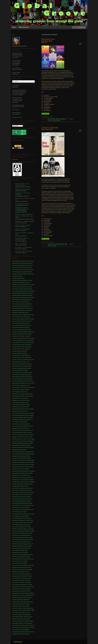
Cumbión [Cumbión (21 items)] (21, 358)
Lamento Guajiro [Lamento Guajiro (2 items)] (22, 435)
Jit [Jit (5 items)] (30, 426)
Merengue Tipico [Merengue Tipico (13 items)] (24, 462)
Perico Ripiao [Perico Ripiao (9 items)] (27, 499)
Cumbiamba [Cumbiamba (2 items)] (24, 353)
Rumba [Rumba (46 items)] (22, 542)
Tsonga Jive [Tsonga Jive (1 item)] (15, 610)
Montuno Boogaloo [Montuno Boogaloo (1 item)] (30, 465)
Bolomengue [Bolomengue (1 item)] (24, 306)
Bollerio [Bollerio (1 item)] (14, 306)
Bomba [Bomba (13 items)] (29, 306)
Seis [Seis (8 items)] (13, 557)
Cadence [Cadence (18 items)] (20, 317)
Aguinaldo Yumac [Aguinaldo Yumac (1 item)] (26, 285)
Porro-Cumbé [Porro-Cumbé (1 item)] (21, 507)
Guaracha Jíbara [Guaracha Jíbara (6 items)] (16, 407)
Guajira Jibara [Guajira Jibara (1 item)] (16, 405)
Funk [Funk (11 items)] (23, 388)
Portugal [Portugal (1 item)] (27, 516)
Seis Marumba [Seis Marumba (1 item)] (21, 567)
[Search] (79, 27)
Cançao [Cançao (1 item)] (28, 323)
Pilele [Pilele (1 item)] (23, 501)
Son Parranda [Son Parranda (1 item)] (23, 585)
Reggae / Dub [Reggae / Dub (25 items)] (26, 529)
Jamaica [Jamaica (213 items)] (22, 424)
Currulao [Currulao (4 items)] (14, 360)
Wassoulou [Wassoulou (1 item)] (30, 623)
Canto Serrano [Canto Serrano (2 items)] (22, 323)
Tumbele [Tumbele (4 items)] (28, 610)
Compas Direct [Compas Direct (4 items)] (20, 340)
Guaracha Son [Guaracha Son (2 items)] (25, 409)
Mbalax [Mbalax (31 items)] (32, 447)
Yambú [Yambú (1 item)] (17, 625)
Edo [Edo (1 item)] (17, 375)
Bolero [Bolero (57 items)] (14, 302)
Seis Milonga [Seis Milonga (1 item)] (28, 567)
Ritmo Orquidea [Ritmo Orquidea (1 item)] (16, 537)
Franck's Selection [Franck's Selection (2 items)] (20, 385)
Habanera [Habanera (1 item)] (21, 415)
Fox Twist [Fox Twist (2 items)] (32, 383)
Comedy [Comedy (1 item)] (32, 338)
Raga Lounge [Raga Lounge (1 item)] (15, 527)
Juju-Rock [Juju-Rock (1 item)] (21, 430)
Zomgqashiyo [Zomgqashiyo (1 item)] (15, 634)
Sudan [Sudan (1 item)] (24, 591)
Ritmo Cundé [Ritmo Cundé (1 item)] (29, 533)
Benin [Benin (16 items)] (21, 298)
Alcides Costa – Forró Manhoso (23, 229)
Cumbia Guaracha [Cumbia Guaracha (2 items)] (17, 353)
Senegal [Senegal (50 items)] (18, 572)
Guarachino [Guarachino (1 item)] (15, 411)
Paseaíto (49, 245)
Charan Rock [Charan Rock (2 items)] (31, 332)
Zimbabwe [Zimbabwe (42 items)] (21, 632)
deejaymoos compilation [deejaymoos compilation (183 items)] (22, 366)
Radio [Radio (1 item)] (29, 525)
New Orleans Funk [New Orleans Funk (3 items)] (17, 475)
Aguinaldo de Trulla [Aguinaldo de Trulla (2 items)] (27, 280)
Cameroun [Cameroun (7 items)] (27, 319)
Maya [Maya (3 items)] (24, 447)
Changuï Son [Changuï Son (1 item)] (15, 332)
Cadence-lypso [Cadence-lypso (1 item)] (26, 317)
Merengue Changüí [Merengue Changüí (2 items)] (26, 456)
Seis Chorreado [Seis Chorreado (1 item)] (30, 559)
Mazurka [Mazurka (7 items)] (28, 447)
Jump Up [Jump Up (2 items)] (31, 430)
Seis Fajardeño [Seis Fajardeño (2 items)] (24, 565)
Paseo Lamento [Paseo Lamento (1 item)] (16, 492)
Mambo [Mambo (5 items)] (16, 443)
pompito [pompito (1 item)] (28, 505)
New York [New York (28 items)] (20, 477)
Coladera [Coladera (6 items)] (14, 338)
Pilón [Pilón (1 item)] (26, 501)
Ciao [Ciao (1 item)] (30, 336)
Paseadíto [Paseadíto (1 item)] (21, 488)
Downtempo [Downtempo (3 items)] (25, 370)
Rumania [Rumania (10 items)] (17, 542)
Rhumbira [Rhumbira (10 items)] (19, 531)
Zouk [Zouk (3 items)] (20, 634)
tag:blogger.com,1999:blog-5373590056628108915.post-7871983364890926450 (22, 209)
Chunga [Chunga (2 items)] (22, 336)
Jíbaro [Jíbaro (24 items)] (14, 432)
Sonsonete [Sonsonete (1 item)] (15, 587)
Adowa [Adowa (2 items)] (23, 263)
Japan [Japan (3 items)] (26, 424)
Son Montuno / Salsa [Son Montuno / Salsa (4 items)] (17, 582)
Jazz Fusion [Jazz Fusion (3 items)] (15, 426)
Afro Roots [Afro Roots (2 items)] (15, 272)
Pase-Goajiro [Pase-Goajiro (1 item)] (15, 488)
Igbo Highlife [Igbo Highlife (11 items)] (30, 417)
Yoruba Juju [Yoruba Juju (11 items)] (32, 625)
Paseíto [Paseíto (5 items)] (20, 497)
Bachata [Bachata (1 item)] (33, 291)
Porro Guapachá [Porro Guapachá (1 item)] (16, 514)
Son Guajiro (63, 120)
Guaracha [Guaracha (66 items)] (28, 405)
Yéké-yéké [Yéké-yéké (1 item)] (22, 627)
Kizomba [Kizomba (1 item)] (29, 432)
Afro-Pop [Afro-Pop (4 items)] (21, 270)
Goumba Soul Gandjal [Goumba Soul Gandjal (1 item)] (24, 396)
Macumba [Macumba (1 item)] (25, 441)
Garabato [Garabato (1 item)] (23, 390)
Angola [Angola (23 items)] (20, 287)
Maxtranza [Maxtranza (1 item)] (20, 447)
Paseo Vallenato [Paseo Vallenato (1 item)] (28, 495)
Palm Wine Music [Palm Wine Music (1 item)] (25, 482)
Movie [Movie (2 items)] (21, 469)
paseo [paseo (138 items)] (14, 490)
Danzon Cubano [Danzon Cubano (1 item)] (16, 364)
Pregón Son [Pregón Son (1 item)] (15, 520)
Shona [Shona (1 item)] (27, 572)
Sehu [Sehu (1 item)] (32, 555)
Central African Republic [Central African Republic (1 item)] (18, 328)
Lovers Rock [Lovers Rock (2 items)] (15, 441)
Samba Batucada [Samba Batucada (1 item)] (23, 550)
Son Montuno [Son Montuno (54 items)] (28, 580)
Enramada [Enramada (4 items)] (15, 379)
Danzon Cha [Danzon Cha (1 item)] (26, 362)
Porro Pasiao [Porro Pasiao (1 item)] (15, 516)
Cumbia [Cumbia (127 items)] (19, 349)
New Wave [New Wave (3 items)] (15, 477)
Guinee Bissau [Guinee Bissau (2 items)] (23, 413)
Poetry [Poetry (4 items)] (24, 505)
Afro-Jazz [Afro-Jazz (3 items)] (20, 268)
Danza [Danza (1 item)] (14, 362)
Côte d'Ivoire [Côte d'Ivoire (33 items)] (20, 360)
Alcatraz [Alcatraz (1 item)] (33, 285)
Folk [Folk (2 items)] (32, 381)
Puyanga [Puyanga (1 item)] (25, 525)
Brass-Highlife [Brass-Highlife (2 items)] (19, 313)
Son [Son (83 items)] (27, 576)
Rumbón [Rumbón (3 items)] (14, 546)
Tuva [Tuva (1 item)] (26, 612)
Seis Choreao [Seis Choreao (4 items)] (23, 559)
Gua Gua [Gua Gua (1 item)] (21, 398)
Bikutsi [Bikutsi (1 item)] (18, 300)
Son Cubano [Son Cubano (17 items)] (15, 580)
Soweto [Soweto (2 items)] (20, 589)
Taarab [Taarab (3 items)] (27, 595)
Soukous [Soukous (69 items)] (29, 587)
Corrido (54, 244)
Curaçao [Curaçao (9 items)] (29, 358)
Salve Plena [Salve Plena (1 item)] (24, 548)
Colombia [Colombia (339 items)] (19, 338)
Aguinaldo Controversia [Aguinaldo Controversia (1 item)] (28, 274)
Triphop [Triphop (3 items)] (23, 606)
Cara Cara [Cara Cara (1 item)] (15, 325)
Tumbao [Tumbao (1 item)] (24, 610)
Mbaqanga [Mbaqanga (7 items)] (15, 450)
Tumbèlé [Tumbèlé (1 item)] (32, 610)
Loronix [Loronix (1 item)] (29, 439)
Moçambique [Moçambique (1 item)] (15, 471)
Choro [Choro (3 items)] (18, 336)
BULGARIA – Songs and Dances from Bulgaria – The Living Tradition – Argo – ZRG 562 (24, 216)
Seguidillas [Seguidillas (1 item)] (24, 555)
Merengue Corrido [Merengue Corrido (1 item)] (17, 458)
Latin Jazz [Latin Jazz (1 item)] (22, 437)
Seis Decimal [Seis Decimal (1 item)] (24, 563)
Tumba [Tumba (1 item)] (20, 610)
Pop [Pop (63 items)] (13, 507)
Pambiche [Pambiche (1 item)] (32, 482)
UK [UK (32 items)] (23, 615)
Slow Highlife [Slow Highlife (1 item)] (28, 574)
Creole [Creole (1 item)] (20, 347)
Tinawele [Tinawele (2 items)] (22, 602)
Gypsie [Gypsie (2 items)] (32, 413)
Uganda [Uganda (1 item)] (20, 615)
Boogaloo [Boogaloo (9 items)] (15, 310)
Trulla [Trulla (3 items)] (24, 608)
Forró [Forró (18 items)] (26, 383)
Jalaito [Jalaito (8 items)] (26, 422)
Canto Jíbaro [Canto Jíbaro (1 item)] (15, 323)
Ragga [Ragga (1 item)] (21, 527)
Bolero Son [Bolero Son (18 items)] (29, 304)
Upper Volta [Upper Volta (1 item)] (23, 617)
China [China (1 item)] (26, 334)
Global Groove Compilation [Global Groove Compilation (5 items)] (19, 394)
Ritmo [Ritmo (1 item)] (17, 533)
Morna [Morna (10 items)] (32, 467)
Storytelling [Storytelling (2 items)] (28, 589)
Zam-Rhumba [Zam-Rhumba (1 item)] (31, 627)
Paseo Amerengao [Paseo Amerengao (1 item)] (20, 490)
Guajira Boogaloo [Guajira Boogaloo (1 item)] (16, 402)
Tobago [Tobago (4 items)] (29, 602)
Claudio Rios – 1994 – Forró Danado (24, 251)
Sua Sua (65, 245)
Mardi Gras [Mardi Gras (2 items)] (19, 445)
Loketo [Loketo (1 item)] (25, 439)
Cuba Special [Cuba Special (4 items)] (28, 347)
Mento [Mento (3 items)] (24, 452)
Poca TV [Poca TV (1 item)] (21, 505)
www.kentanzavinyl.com (17, 117)
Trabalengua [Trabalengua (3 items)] (27, 604)
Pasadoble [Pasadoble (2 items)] (22, 486)
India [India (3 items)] (25, 420)
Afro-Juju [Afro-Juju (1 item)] (25, 268)
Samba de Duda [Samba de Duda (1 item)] (24, 552)
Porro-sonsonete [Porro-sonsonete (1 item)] (24, 510)
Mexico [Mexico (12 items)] (29, 462)
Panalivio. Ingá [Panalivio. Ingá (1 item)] (16, 484)
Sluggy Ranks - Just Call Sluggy (23, 189)
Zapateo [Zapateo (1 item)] (23, 630)
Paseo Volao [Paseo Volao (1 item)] (15, 497)
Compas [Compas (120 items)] (14, 340)
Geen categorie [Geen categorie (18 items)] (16, 392)
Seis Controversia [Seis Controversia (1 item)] (16, 563)
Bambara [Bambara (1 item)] (31, 293)
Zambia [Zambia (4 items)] (14, 630)
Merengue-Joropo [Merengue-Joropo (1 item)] (16, 456)
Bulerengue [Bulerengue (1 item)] (25, 315)
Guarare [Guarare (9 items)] (20, 411)
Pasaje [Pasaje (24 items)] (27, 486)
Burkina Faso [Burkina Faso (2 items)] (31, 315)
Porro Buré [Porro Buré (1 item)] (31, 510)
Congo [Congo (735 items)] (32, 340)
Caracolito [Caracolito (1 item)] (20, 325)
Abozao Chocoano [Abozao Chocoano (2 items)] (25, 261)
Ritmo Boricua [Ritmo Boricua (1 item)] (22, 533)
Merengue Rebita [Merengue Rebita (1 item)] (30, 460)
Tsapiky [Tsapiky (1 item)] (27, 608)
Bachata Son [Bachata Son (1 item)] (25, 293)
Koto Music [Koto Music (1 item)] (15, 435)
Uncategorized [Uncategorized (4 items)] (27, 615)
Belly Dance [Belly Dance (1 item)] (29, 295)
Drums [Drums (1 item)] (21, 373)
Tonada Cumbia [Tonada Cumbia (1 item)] (20, 604)
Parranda (62, 119)
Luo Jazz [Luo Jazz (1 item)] (21, 441)
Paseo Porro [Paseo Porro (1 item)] (23, 492)
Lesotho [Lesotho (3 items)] (14, 439)
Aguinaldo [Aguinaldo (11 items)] (29, 272)
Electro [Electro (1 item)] (21, 377)
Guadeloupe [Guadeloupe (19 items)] (15, 398)
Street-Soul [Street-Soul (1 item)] (15, 591)
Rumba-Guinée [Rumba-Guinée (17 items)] (27, 542)
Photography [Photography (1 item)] (18, 501)
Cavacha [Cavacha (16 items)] (29, 325)
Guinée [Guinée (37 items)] (28, 413)
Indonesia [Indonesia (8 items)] (29, 420)
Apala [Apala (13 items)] (30, 287)
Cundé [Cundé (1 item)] (25, 358)
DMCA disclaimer (16, 110)
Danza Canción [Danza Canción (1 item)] (19, 362)
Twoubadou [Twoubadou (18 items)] (15, 615)
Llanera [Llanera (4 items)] (18, 439)
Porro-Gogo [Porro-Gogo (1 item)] (27, 507)
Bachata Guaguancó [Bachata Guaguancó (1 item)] (17, 293)
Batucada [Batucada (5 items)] (19, 295)
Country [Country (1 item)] (22, 345)
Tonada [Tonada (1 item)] (14, 604)
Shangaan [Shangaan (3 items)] (23, 572)
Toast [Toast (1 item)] (25, 602)
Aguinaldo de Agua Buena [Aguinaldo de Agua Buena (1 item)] (18, 278)
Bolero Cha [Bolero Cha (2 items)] (27, 302)
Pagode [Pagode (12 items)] (14, 482)
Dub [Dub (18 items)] (24, 373)
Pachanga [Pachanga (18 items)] (31, 480)
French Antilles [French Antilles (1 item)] (16, 388)
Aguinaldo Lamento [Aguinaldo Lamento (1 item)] (25, 283)
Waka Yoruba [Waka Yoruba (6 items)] (23, 623)
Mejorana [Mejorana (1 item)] (24, 450)
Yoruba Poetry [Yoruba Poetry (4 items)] (16, 627)
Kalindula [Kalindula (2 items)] (18, 432)
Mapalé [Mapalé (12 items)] (31, 443)
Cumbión (57, 244)
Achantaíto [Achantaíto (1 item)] (15, 263)
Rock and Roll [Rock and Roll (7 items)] (18, 540)
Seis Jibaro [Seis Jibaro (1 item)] (15, 567)
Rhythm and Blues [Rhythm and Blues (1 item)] (26, 531)
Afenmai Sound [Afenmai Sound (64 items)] (16, 265)
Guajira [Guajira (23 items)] (28, 400)
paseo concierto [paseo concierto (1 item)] (28, 490)
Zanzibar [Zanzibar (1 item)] (18, 630)
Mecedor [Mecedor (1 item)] (20, 450)
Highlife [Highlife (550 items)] (32, 415)
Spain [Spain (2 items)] (24, 589)
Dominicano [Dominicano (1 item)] (28, 368)
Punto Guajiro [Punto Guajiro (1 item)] (23, 522)
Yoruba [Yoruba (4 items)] (27, 625)
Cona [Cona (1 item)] (25, 340)
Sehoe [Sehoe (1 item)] (29, 555)
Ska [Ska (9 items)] (24, 574)
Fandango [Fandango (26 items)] (20, 381)
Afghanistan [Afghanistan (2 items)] (23, 265)
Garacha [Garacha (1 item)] (27, 390)
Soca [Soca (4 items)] (21, 576)
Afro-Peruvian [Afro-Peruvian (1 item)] (16, 270)
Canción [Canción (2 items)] (14, 321)
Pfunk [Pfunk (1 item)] (14, 501)
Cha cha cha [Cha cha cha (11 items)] (15, 330)
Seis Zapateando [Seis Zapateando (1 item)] (28, 570)
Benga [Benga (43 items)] (17, 298)
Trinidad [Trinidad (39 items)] (19, 606)
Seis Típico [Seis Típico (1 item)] (15, 570)
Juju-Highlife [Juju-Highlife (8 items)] (15, 430)
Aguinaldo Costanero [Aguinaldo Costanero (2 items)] (17, 276)
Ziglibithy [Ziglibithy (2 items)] (27, 630)
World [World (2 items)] (14, 625)
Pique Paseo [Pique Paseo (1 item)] (15, 503)
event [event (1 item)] (14, 381)
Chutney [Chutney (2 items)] (26, 336)
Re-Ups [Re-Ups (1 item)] (29, 527)
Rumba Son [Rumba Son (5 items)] (30, 544)
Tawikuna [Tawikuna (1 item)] (14, 600)
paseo (66, 119)
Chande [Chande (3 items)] (29, 330)
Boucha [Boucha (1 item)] (30, 310)
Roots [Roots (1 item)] (14, 542)
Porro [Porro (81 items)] (16, 507)
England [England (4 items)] (30, 377)
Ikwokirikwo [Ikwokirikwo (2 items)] (21, 420)
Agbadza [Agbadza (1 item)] (20, 272)
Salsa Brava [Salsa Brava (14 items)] (15, 548)
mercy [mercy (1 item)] (32, 452)
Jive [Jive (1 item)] (32, 426)
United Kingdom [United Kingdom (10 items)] (16, 617)
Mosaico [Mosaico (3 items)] (14, 469)
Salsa (52, 120)
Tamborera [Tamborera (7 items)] (31, 595)
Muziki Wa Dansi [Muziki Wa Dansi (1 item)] (16, 473)
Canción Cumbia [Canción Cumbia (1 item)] (20, 321)
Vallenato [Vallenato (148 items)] (14, 619)
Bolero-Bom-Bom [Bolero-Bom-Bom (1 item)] (20, 302)
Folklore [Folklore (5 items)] (23, 383)
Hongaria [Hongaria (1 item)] (14, 417)
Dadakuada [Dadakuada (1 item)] (26, 360)
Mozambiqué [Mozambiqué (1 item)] (26, 469)
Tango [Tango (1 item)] (19, 597)
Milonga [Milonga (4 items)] (14, 465)
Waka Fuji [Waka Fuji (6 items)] (18, 623)
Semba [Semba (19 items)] (14, 572)
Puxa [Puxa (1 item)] (31, 522)
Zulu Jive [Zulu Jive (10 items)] (24, 634)
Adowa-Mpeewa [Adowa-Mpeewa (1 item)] (29, 263)
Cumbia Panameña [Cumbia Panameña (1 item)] (25, 355)
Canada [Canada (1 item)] (32, 319)
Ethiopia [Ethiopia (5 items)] (19, 379)
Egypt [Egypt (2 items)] (26, 375)
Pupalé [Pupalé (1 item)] (28, 522)
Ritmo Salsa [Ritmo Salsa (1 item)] (23, 537)
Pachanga (62, 244)
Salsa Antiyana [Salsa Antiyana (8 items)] (28, 546)
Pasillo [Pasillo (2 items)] (24, 497)
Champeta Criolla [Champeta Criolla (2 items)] (23, 330)
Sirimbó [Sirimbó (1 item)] (20, 574)
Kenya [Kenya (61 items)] (22, 432)
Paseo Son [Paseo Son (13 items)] (21, 495)
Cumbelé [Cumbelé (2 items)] (14, 349)
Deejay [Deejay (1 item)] (14, 366)
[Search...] (24, 81)
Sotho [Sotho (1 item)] (25, 587)
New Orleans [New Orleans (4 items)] (30, 473)
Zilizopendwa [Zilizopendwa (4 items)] (15, 632)
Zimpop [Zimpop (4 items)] (26, 632)
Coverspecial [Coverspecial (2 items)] (15, 347)
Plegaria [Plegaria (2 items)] (21, 503)
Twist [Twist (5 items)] (28, 612)
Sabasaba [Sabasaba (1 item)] (19, 546)
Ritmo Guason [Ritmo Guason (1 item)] (16, 535)
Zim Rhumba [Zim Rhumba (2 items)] (31, 632)
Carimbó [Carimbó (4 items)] (25, 325)
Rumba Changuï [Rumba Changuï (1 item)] (23, 544)
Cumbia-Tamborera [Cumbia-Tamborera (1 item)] (25, 349)
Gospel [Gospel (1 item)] (17, 396)
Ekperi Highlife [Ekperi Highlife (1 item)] (16, 377)
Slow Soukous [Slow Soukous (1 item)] (16, 576)
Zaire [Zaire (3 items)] (26, 627)
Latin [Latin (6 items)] (18, 437)
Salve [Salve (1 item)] (20, 548)
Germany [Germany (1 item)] (22, 392)
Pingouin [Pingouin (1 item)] (29, 501)
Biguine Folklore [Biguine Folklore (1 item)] (30, 298)
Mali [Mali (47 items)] (13, 443)
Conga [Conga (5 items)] (28, 340)
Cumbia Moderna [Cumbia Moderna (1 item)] (16, 355)
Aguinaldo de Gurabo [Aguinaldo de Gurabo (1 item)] (17, 280)
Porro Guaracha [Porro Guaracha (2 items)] (24, 514)
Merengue (58, 119)
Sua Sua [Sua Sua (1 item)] (20, 591)
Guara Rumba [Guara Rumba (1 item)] (16, 413)
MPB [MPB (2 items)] (20, 471)
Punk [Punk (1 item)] (32, 520)
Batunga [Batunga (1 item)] (24, 295)
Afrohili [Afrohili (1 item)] (31, 270)
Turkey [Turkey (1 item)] (22, 612)
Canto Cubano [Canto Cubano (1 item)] (28, 321)
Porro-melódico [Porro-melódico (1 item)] (16, 510)
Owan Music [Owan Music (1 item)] (25, 480)
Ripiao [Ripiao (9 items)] (14, 533)
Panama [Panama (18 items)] (22, 484)
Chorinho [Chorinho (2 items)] (14, 336)
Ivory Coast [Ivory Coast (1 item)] (15, 422)
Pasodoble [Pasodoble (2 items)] (28, 497)
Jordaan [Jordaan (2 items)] (14, 428)
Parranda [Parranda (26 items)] (30, 484)
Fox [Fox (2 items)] (29, 383)
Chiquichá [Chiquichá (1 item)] (30, 334)
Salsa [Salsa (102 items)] (23, 546)
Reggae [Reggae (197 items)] (21, 529)
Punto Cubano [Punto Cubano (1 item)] (16, 522)
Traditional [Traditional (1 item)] (15, 606)
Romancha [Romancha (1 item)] (30, 540)
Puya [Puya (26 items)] (13, 525)
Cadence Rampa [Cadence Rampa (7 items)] (16, 319)
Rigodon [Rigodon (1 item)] (33, 531)
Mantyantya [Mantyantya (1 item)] (26, 443)
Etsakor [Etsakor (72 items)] (23, 379)
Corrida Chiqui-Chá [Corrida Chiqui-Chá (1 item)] (29, 343)
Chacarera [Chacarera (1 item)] (27, 328)
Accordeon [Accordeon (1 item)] (32, 261)
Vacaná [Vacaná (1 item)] (30, 617)
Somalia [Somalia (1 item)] (24, 576)
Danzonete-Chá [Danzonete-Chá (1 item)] (24, 364)
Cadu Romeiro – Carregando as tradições (25, 221)
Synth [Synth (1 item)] (14, 595)
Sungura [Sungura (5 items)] (26, 593)
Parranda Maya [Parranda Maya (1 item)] (16, 486)
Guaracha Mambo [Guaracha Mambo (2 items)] (25, 407)
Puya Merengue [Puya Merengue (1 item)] (19, 525)
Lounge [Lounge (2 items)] (33, 439)
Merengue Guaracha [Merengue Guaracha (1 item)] (26, 458)
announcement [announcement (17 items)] (25, 287)
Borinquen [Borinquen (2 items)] (20, 310)
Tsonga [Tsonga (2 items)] (31, 608)
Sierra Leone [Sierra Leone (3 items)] (15, 574)
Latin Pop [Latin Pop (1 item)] (27, 437)
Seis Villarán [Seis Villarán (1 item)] (21, 570)
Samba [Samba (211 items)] (29, 548)
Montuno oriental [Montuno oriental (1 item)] (16, 467)
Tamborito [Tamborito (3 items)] (15, 597)
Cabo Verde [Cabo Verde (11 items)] (15, 317)
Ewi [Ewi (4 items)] (16, 381)
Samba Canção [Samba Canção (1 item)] (16, 552)
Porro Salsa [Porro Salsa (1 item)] (22, 516)
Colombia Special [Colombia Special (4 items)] (26, 338)
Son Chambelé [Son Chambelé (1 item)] (16, 578)
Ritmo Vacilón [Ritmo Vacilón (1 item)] (29, 537)
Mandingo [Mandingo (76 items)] (21, 443)
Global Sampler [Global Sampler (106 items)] (29, 394)
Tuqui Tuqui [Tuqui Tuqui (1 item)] (18, 612)
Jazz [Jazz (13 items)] (29, 424)
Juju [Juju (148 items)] (28, 428)
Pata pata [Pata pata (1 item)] (21, 499)
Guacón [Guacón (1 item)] (32, 396)
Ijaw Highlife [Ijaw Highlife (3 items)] (15, 420)
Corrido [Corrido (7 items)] (14, 345)
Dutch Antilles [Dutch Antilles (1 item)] (29, 373)
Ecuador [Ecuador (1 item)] (14, 375)
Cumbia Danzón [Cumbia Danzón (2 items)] (16, 351)
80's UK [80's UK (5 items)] (14, 261)
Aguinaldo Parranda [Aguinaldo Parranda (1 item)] (17, 285)
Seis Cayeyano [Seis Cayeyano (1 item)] (27, 557)
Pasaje (66, 244)
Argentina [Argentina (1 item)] (21, 289)
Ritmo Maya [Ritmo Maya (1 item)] (22, 535)
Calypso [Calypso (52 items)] (23, 319)
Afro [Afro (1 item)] (27, 265)
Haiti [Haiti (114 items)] (25, 415)
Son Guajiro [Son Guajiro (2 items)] (21, 580)
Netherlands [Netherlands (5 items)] (23, 473)
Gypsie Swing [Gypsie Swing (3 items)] (16, 415)
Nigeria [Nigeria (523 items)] (24, 477)
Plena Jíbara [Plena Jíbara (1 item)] (15, 505)
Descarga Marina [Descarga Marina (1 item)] (21, 368)
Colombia (50, 119)
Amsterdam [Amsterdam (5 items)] (15, 287)
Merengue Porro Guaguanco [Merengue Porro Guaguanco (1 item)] (19, 460)
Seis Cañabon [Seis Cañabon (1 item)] (16, 559)
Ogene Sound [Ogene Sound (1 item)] (29, 477)
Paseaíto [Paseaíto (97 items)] (26, 488)
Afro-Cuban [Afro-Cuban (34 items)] (15, 268)
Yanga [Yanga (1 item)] (20, 625)
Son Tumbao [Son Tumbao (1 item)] (21, 587)
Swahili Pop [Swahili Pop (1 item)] (31, 593)
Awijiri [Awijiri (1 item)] (29, 291)
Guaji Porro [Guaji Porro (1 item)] (23, 400)
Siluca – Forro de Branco (21, 244)
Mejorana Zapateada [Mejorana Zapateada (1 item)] (17, 452)
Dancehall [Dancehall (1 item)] (31, 360)
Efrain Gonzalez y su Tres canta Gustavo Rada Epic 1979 (48, 41)
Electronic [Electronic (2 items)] (25, 377)
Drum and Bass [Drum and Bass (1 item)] (16, 373)
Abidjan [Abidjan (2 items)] (18, 261)
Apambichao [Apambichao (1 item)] (15, 289)
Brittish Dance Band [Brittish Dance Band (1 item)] (17, 315)
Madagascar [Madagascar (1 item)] (31, 441)
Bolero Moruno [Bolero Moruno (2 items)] (23, 304)
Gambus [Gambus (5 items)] (18, 390)
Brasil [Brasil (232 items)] (14, 313)
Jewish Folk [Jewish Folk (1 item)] (26, 426)
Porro (49, 120)
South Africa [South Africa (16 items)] (15, 589)
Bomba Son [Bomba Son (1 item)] (24, 308)
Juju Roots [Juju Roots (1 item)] (26, 430)
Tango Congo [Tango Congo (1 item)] (24, 597)
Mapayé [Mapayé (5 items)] (14, 445)
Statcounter (15, 159)
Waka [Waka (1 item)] (14, 623)
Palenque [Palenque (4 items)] (18, 482)
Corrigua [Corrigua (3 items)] (18, 345)
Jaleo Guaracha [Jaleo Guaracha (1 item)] (16, 424)
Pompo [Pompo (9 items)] (32, 505)
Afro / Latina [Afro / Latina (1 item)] (26, 270)
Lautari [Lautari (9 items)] (31, 437)
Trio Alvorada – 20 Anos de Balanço (24, 247)
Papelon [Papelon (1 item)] (26, 484)
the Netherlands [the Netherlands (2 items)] (26, 600)
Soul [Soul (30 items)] (33, 587)
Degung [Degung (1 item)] (30, 366)
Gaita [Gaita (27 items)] (33, 388)
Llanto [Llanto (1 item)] (22, 439)
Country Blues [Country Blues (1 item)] (28, 345)
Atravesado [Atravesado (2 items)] (30, 289)
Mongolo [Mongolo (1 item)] (18, 465)
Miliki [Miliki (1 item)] (33, 462)
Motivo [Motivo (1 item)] (18, 469)
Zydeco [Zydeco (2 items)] (28, 634)
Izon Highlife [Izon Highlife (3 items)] (21, 422)
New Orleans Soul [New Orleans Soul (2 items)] (26, 475)
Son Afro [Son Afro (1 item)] (30, 576)
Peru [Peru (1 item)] (31, 499)
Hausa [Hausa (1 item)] (28, 415)
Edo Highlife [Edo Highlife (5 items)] (22, 375)
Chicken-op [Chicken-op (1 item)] (15, 334)
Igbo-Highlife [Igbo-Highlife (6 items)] (24, 417)
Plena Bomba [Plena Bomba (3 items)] (29, 503)
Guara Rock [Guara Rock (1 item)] (25, 411)
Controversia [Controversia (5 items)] (21, 343)
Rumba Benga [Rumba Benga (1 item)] (16, 544)
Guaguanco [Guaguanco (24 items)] (26, 398)
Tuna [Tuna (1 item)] (13, 612)
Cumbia (54, 119)
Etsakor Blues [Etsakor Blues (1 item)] (29, 379)
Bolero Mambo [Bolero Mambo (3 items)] (16, 304)
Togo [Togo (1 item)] (32, 602)
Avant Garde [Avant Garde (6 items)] (15, 291)
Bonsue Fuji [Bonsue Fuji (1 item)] (30, 308)
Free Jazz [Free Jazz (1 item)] (27, 385)
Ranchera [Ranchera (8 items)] (25, 527)
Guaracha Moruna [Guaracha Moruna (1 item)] (17, 409)
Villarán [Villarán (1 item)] (32, 621)
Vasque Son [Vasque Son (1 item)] (21, 621)
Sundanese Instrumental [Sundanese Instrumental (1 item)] (18, 593)
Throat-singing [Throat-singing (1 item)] (16, 602)
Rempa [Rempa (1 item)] (32, 529)
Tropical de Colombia (52, 121)
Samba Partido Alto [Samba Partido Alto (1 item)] (17, 555)
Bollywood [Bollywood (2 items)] (19, 306)
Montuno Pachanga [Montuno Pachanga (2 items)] (25, 467)
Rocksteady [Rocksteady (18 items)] (25, 540)
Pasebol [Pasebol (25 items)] (30, 488)
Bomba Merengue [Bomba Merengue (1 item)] (16, 308)
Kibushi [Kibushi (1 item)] (25, 432)
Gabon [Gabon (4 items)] (26, 388)
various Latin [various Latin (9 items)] (15, 621)
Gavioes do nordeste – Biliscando (23, 225)
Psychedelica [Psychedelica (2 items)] (21, 520)
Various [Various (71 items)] (21, 619)
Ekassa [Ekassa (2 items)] (30, 375)
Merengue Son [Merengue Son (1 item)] (16, 462)
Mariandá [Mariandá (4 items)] (28, 445)
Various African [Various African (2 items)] (27, 619)
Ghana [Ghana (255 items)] (26, 392)
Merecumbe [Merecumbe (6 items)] (15, 454)
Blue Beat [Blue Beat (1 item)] (22, 300)
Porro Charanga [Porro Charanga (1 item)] (16, 512)
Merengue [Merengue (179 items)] (32, 454)
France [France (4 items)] (14, 385)
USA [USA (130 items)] (27, 617)
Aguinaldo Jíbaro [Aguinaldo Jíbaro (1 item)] (16, 283)
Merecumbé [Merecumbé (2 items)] (21, 454)
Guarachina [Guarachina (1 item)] (31, 409)
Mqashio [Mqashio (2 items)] (23, 471)
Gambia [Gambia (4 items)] (14, 390)
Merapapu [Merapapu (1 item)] (28, 452)
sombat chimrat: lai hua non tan (23, 204)
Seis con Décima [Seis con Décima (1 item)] (23, 561)
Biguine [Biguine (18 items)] (24, 298)
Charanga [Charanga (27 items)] (25, 332)
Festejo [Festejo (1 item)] (24, 381)
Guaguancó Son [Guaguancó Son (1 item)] (16, 400)
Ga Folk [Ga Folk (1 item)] (30, 388)
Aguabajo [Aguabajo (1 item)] (24, 272)
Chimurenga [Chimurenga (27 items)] (21, 334)
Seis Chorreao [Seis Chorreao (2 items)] (16, 561)
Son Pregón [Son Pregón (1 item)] (29, 585)
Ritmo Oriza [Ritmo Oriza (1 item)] (28, 535)
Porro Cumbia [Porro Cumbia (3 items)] (23, 512)
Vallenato (59, 121)
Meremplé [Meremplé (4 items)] (26, 454)
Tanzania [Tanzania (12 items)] (29, 597)
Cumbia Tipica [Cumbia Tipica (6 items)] (16, 358)
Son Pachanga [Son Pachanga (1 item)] (16, 585)
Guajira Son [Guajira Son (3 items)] (22, 405)
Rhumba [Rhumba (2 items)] (14, 531)
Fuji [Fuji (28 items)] (20, 388)
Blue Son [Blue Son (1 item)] (30, 300)
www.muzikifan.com (16, 114)
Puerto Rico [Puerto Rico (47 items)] (28, 520)
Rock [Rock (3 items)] (13, 540)
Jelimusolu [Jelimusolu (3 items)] (21, 426)
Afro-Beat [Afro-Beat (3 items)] (30, 265)
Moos (14, 35)
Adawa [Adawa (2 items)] (19, 263)
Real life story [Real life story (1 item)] (16, 529)
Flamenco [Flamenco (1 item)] (28, 381)
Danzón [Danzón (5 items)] (30, 364)
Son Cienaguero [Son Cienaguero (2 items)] (23, 578)
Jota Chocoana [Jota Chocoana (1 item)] (24, 428)
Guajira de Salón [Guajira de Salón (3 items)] (25, 402)
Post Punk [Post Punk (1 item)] (25, 518)
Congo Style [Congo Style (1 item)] (15, 343)
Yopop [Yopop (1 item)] (24, 625)
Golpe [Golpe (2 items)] (14, 396)
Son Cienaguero (57, 120)
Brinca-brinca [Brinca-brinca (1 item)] (25, 313)
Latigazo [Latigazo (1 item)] (14, 437)
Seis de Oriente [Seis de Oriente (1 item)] (16, 565)
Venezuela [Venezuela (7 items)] (27, 621)
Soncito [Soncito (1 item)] (29, 578)
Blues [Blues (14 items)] (26, 300)
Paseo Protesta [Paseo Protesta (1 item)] (30, 492)
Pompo (53, 245)
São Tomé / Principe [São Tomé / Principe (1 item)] (20, 595)
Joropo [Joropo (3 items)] (18, 428)
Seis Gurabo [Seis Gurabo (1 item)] (30, 565)
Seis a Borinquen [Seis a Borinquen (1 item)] (19, 557)
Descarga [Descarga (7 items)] (15, 368)
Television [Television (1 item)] (19, 600)
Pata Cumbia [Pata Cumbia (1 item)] (15, 499)
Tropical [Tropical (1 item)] (27, 606)
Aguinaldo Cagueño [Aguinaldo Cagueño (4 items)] (17, 274)
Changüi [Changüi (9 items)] (21, 332)
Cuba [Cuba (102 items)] (23, 347)
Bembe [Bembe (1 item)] (14, 298)
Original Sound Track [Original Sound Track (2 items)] (17, 480)
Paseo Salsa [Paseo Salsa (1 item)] (15, 495)
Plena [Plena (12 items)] (24, 503)
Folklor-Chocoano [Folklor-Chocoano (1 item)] (16, 383)
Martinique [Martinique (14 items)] (15, 447)
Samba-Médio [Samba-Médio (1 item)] (16, 550)
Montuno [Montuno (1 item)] (23, 465)
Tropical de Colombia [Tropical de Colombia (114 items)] (17, 608)
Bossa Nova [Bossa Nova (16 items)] (25, 310)
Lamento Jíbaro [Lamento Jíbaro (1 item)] (30, 435)
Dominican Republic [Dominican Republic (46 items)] (17, 370)
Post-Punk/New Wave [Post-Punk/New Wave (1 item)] (17, 518)
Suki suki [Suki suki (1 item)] (28, 591)
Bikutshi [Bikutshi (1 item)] (14, 300)
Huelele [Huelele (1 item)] (19, 417)
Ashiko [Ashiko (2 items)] (25, 289)
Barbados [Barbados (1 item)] (15, 295)
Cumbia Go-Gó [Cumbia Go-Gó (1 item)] (24, 351)
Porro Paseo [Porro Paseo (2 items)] (31, 514)
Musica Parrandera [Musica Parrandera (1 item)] (30, 471)
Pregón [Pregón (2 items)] (30, 518)
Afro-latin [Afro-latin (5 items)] (30, 268)
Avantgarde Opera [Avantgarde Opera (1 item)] (23, 291)
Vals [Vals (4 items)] (18, 619)
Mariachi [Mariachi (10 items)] (24, 445)
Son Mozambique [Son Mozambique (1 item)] (27, 582)
